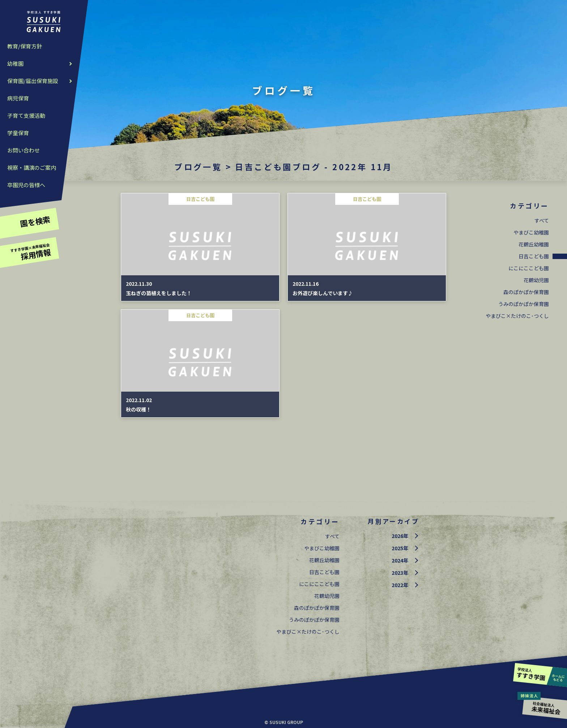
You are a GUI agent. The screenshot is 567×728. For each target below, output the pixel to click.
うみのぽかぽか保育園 (524, 304)
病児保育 (18, 98)
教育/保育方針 (25, 46)
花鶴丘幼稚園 (534, 244)
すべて (542, 220)
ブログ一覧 (198, 167)
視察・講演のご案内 (32, 167)
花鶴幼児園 (536, 280)
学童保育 (18, 133)
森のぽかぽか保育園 (526, 292)
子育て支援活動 (26, 115)
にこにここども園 (529, 268)
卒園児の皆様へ (26, 185)
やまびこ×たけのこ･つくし (517, 316)
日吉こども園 (534, 256)
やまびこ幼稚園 (531, 232)
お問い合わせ (24, 150)
